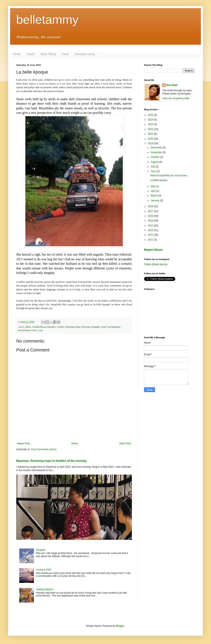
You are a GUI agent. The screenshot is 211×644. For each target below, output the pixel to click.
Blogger (120, 626)
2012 (151, 235)
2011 (151, 240)
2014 (151, 226)
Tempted (41, 550)
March (154, 196)
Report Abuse (153, 250)
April (153, 191)
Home (17, 54)
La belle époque (159, 180)
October (155, 157)
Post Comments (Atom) (44, 449)
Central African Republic (44, 327)
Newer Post (24, 443)
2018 (151, 206)
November (157, 152)
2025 (151, 115)
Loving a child (43, 570)
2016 (151, 216)
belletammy (47, 20)
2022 (151, 129)
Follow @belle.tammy (156, 264)
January (155, 201)
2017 (151, 211)
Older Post (125, 443)
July (153, 167)
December (157, 147)
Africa (28, 327)
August (155, 162)
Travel (30, 54)
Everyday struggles (91, 327)
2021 (151, 134)
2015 (151, 221)
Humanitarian (114, 327)
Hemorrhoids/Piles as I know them (169, 176)
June (154, 171)
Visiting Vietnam (45, 589)
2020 (151, 139)
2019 (151, 143)
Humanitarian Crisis (27, 330)
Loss (40, 330)
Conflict (61, 327)
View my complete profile (176, 98)
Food (65, 54)
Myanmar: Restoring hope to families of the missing (51, 461)
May (153, 186)
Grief (104, 327)
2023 (151, 124)
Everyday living (73, 327)
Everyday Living (85, 54)
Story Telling (48, 54)
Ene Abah (172, 85)
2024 (151, 120)
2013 (151, 230)
